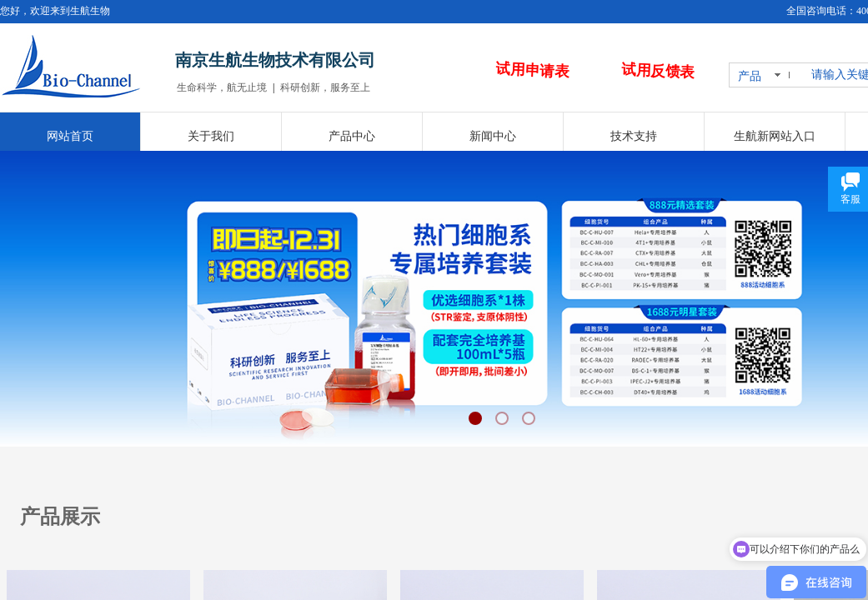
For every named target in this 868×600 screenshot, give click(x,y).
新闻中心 (493, 136)
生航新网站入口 (775, 136)
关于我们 (211, 136)
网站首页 (70, 136)
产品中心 (352, 136)
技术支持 (634, 136)
